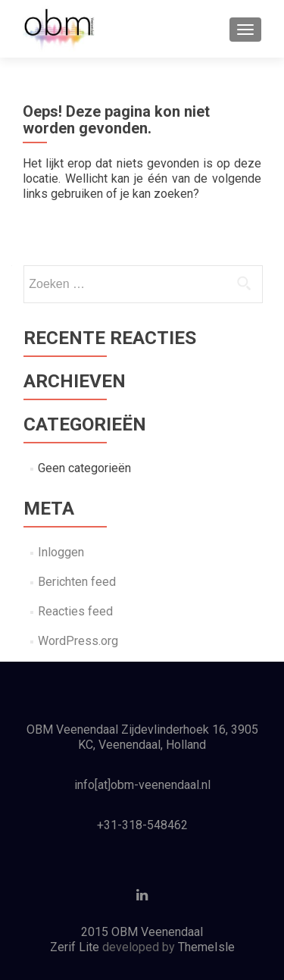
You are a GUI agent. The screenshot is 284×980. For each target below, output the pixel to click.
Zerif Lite (76, 947)
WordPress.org (78, 641)
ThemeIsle (206, 947)
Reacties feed (75, 611)
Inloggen (61, 552)
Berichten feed (77, 582)
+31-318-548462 (142, 825)
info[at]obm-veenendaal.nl (142, 785)
